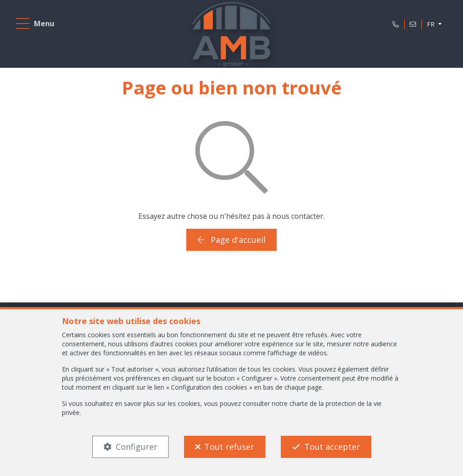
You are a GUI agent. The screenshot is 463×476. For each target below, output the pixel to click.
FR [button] (432, 24)
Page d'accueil (231, 240)
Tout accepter (332, 447)
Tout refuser (229, 447)
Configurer (137, 447)
